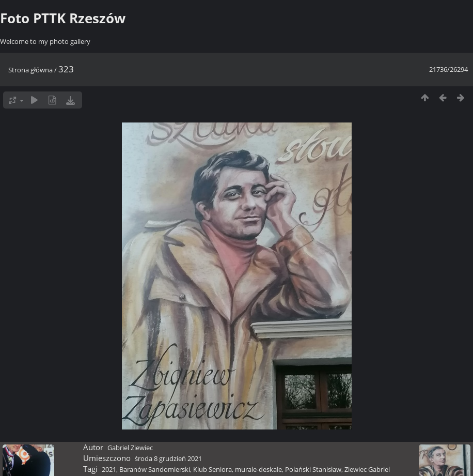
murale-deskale (258, 469)
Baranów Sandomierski (155, 469)
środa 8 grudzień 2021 (168, 458)
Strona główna (30, 70)
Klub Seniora (212, 469)
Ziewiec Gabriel (367, 469)
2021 (109, 469)
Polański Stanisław (313, 469)
